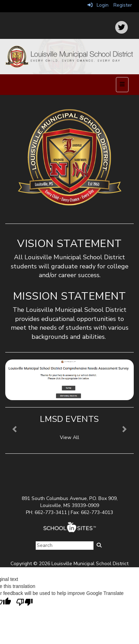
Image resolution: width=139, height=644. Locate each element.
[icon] (121, 27)
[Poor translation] (25, 602)
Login (98, 5)
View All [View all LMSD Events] (69, 437)
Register (123, 5)
